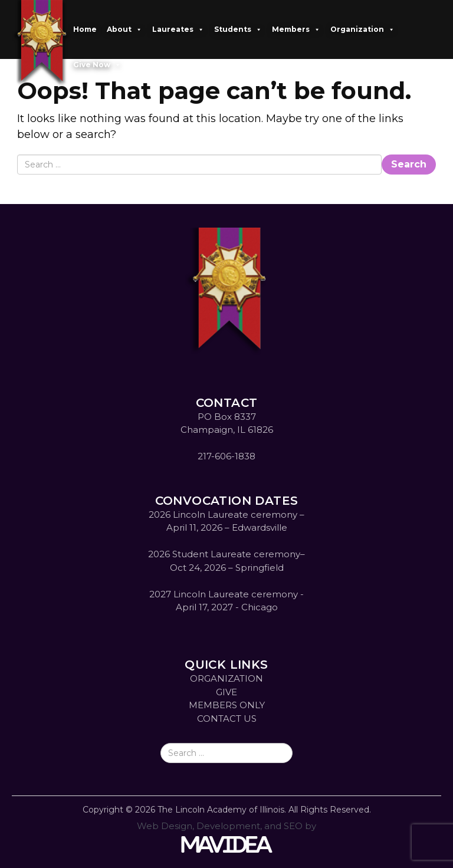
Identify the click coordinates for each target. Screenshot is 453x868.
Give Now (97, 65)
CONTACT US (227, 719)
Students (238, 29)
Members (296, 29)
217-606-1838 (226, 456)
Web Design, (165, 826)
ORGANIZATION (226, 678)
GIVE (226, 692)
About (124, 29)
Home (85, 29)
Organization (362, 29)
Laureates (178, 29)
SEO (293, 826)
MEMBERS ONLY (227, 705)
